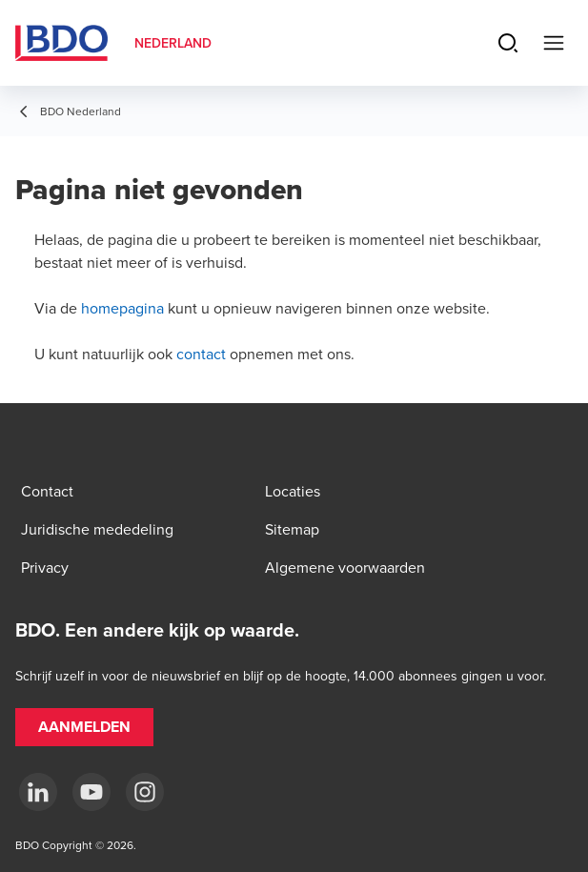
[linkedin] (38, 792)
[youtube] (91, 792)
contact (201, 354)
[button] (84, 727)
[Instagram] (145, 792)
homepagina (122, 308)
